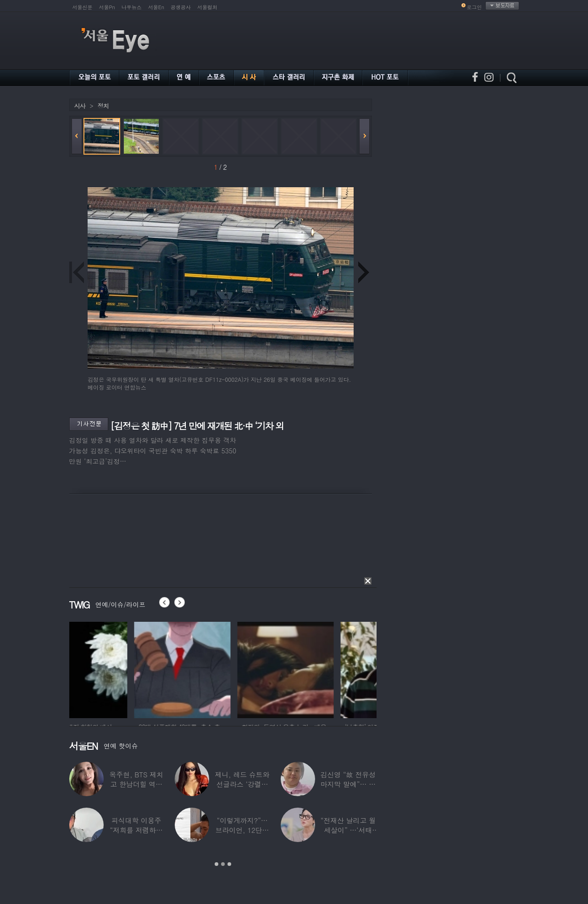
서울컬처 (207, 7)
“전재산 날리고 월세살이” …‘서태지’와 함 (348, 830)
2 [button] (223, 864)
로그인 (474, 7)
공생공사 (181, 7)
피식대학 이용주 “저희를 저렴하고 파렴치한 (136, 830)
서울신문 (83, 7)
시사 (80, 106)
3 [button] (229, 864)
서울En (156, 7)
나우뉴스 (132, 7)
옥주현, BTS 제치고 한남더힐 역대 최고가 (136, 784)
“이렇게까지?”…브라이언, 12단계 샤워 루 (242, 830)
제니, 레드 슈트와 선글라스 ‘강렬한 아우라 (242, 784)
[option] (117, 669)
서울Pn (107, 7)
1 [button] (216, 864)
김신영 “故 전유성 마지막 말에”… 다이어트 (348, 784)
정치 (103, 106)
